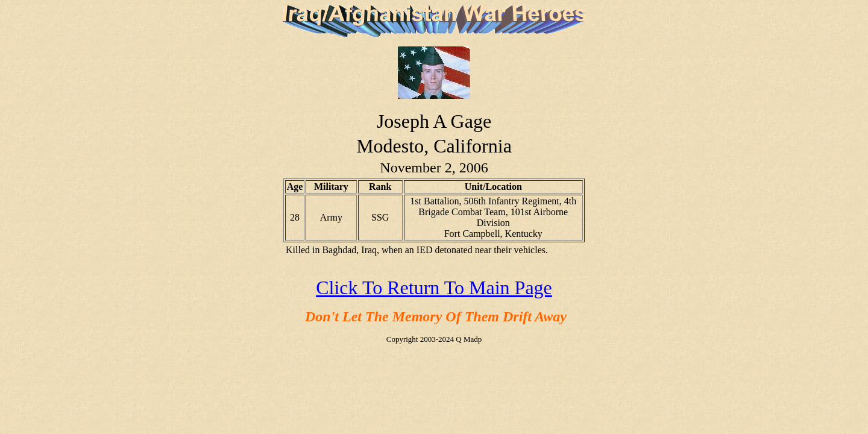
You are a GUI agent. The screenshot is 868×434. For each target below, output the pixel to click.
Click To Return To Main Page (434, 288)
